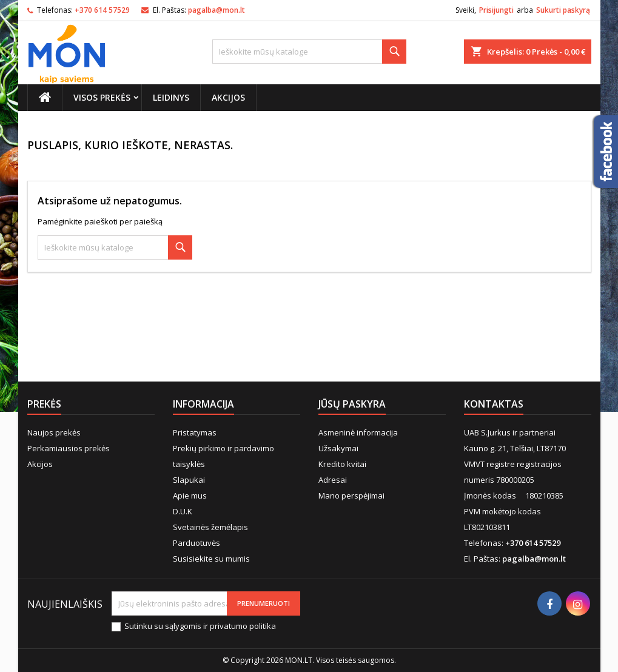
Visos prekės (102, 97)
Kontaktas (494, 404)
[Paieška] (309, 52)
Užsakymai (338, 448)
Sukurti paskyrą (563, 10)
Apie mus (190, 496)
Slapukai (189, 480)
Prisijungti (496, 10)
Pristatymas (195, 432)
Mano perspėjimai (351, 496)
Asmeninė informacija (358, 432)
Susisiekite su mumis (211, 559)
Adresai (333, 480)
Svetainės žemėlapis (210, 527)
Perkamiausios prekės (69, 448)
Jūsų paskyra (352, 404)
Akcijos (228, 97)
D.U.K (183, 511)
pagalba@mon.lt (217, 10)
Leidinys (171, 97)
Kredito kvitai (342, 464)
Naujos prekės (54, 432)
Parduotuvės (196, 543)
